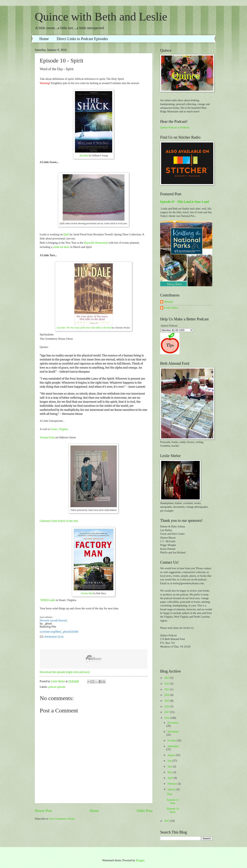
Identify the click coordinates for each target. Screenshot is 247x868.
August (172, 755)
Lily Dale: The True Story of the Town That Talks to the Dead (84, 328)
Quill (66, 234)
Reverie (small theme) (53, 620)
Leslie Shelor (171, 308)
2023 (167, 678)
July (170, 761)
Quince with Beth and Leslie (101, 17)
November (173, 732)
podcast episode (57, 687)
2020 (167, 695)
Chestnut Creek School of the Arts (59, 521)
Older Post (145, 811)
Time (170, 794)
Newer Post (43, 811)
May (170, 772)
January (172, 789)
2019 (167, 701)
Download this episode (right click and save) (65, 672)
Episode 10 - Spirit (173, 810)
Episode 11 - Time (173, 801)
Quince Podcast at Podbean (175, 128)
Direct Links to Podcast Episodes (82, 39)
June (170, 767)
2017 (167, 712)
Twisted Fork (47, 437)
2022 (167, 684)
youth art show (61, 247)
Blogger (140, 860)
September (173, 746)
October (172, 740)
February (173, 784)
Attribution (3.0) (54, 637)
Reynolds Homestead (96, 243)
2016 (167, 718)
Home (44, 39)
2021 (167, 689)
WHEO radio (48, 600)
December (173, 723)
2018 (167, 707)
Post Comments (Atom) (62, 819)
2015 (167, 821)
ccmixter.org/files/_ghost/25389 (59, 632)
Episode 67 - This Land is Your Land (184, 202)
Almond (168, 302)
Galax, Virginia (59, 429)
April (171, 778)
